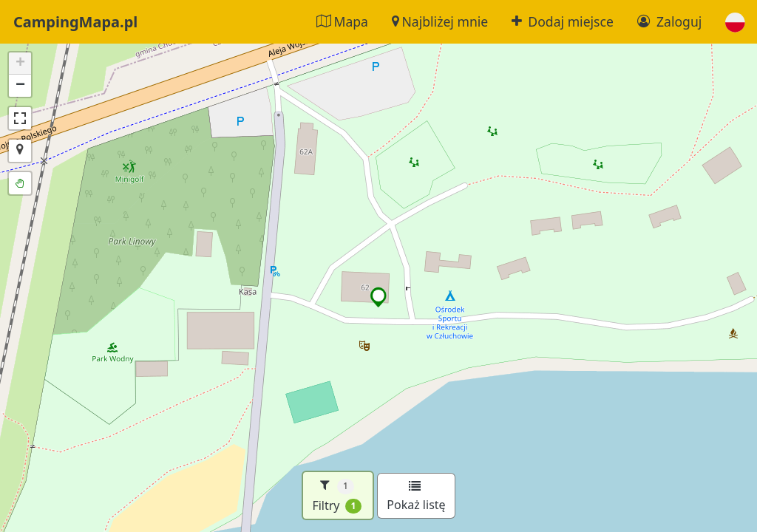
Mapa (342, 21)
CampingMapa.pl (75, 22)
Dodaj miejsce (563, 21)
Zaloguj (669, 21)
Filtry (337, 495)
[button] (735, 22)
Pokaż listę (416, 497)
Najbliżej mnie (440, 21)
